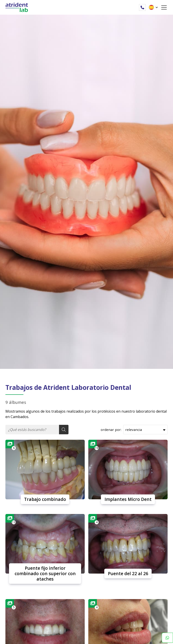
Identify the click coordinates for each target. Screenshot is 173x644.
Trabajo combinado (45, 499)
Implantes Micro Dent (128, 499)
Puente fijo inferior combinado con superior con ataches (45, 574)
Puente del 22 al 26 (128, 574)
